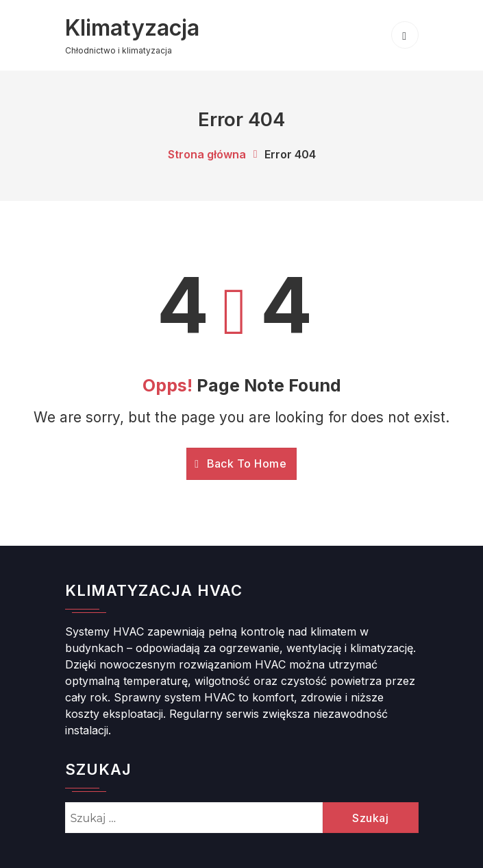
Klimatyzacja (133, 28)
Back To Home (240, 463)
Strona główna (207, 154)
